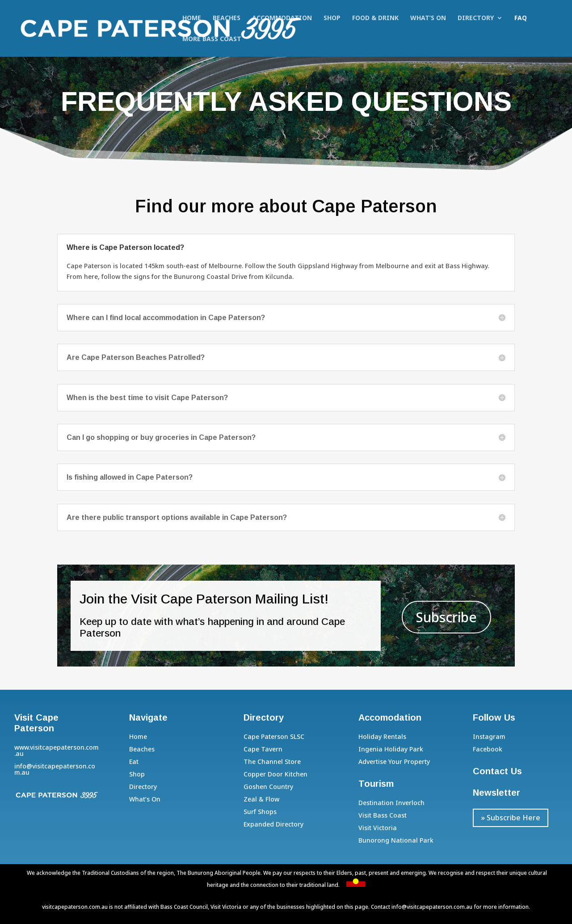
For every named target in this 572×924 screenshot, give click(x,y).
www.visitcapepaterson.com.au (57, 750)
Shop (332, 18)
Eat (134, 762)
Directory (476, 18)
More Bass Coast (212, 39)
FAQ (521, 18)
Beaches (227, 18)
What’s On (428, 18)
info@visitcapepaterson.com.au (432, 907)
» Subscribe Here (511, 818)
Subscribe (446, 617)
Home (192, 18)
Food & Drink (375, 18)
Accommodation (282, 18)
